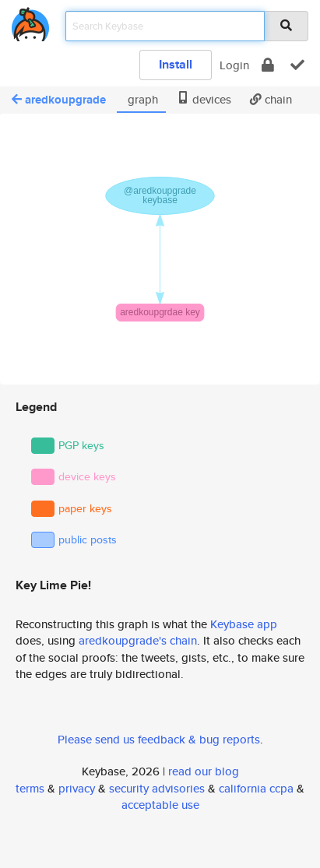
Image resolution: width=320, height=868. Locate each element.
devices (204, 99)
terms (30, 788)
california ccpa (256, 788)
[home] (30, 21)
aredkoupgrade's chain (138, 640)
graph (141, 99)
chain (271, 99)
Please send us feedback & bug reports (159, 739)
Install (176, 64)
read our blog (204, 771)
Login (234, 65)
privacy (77, 788)
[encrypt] (268, 65)
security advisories (157, 788)
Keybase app (244, 624)
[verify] (297, 65)
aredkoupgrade (59, 100)
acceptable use (160, 805)
